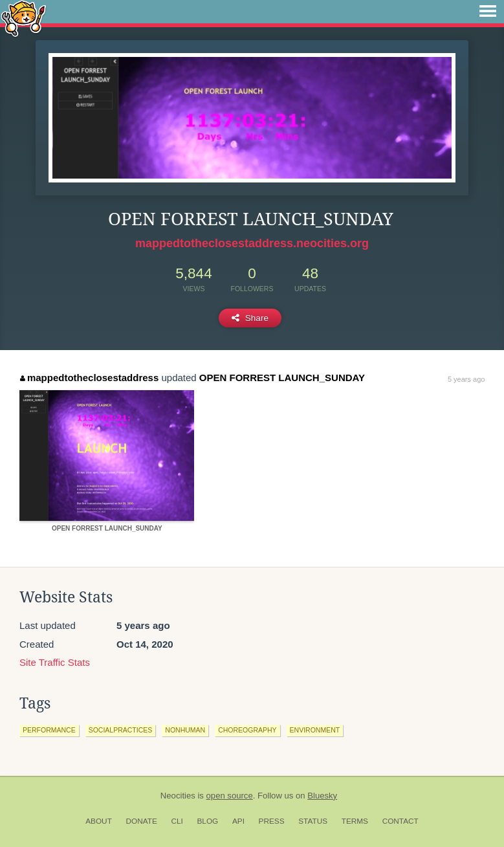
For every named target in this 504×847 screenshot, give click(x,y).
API (238, 821)
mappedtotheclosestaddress (89, 378)
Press (272, 821)
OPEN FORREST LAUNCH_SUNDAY (282, 378)
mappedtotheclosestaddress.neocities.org (252, 243)
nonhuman (185, 730)
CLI (177, 821)
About (99, 821)
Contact (400, 821)
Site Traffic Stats (55, 662)
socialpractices (121, 730)
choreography (247, 730)
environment (315, 730)
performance (49, 730)
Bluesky (322, 796)
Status (313, 821)
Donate (142, 821)
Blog (207, 821)
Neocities (178, 796)
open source (230, 796)
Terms (355, 821)
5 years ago (466, 379)
